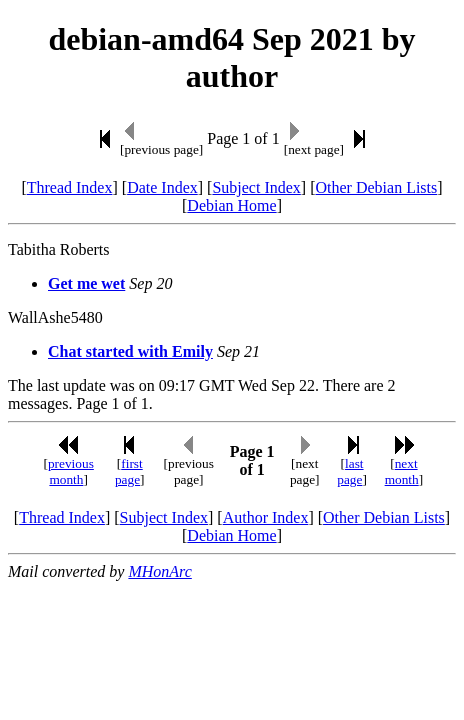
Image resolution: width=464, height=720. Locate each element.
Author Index (266, 517)
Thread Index (70, 187)
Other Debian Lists (377, 187)
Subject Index (256, 187)
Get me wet (86, 283)
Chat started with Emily (130, 351)
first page (129, 471)
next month (402, 471)
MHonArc (159, 571)
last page (350, 471)
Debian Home (231, 205)
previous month (71, 471)
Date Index (162, 187)
